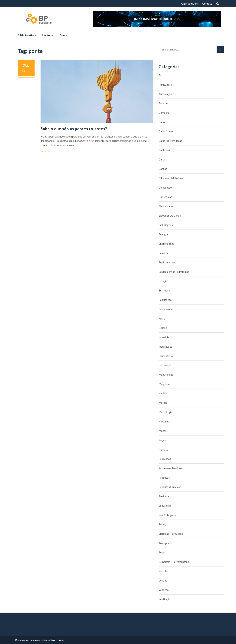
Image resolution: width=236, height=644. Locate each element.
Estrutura (164, 290)
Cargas (163, 169)
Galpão (163, 328)
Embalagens (166, 225)
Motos (163, 431)
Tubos (162, 552)
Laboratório (166, 356)
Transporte (165, 543)
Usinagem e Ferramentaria (174, 562)
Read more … (48, 151)
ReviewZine (22, 640)
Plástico (163, 449)
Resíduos (164, 496)
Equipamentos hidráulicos (174, 272)
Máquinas (164, 384)
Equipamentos (167, 262)
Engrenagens (166, 244)
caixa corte (166, 131)
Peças (162, 440)
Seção (46, 35)
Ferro (162, 318)
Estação (163, 281)
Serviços (164, 524)
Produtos (164, 478)
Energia (163, 234)
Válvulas (164, 571)
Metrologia (165, 412)
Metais (163, 403)
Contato (207, 3)
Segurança (165, 506)
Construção (165, 197)
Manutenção (166, 375)
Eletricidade (166, 206)
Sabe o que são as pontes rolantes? (74, 129)
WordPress (57, 640)
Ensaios (163, 253)
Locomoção (165, 365)
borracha (164, 113)
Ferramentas (166, 309)
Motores (164, 421)
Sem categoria (167, 515)
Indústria (164, 337)
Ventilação (165, 599)
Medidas (164, 393)
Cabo (162, 122)
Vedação (164, 590)
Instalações (165, 347)
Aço (161, 75)
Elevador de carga (170, 216)
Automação (165, 94)
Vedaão (163, 580)
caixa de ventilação (171, 141)
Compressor (166, 187)
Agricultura (165, 85)
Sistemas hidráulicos (171, 534)
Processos (165, 459)
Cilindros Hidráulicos (171, 178)
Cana (162, 159)
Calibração (165, 150)
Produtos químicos (170, 487)
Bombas (163, 103)
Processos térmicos (170, 468)
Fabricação (165, 300)
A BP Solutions (190, 3)
